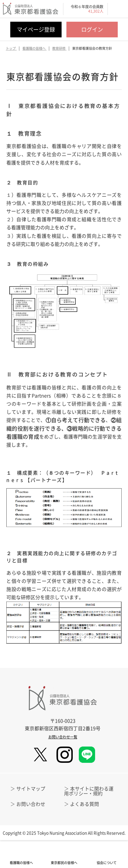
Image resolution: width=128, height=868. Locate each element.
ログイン (92, 29)
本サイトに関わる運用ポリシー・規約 (89, 791)
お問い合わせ (31, 804)
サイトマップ (31, 789)
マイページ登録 (36, 29)
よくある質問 (85, 804)
